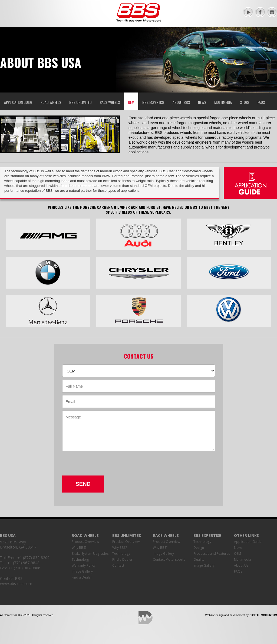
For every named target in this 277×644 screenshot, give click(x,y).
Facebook (260, 12)
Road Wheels (51, 102)
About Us (241, 565)
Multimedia (223, 102)
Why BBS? (79, 548)
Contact (118, 565)
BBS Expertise (153, 102)
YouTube (249, 12)
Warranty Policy (84, 565)
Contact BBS (11, 578)
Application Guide (18, 102)
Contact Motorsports (169, 559)
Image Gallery (82, 571)
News (202, 102)
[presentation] (103, 465)
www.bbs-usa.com (16, 584)
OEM (131, 102)
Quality (199, 559)
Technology (81, 559)
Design (199, 548)
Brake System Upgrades (90, 554)
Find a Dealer (82, 577)
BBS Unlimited (80, 102)
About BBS (181, 102)
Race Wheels (110, 102)
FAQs (261, 102)
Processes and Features (212, 554)
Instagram (272, 12)
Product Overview (85, 542)
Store (245, 102)
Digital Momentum (146, 618)
